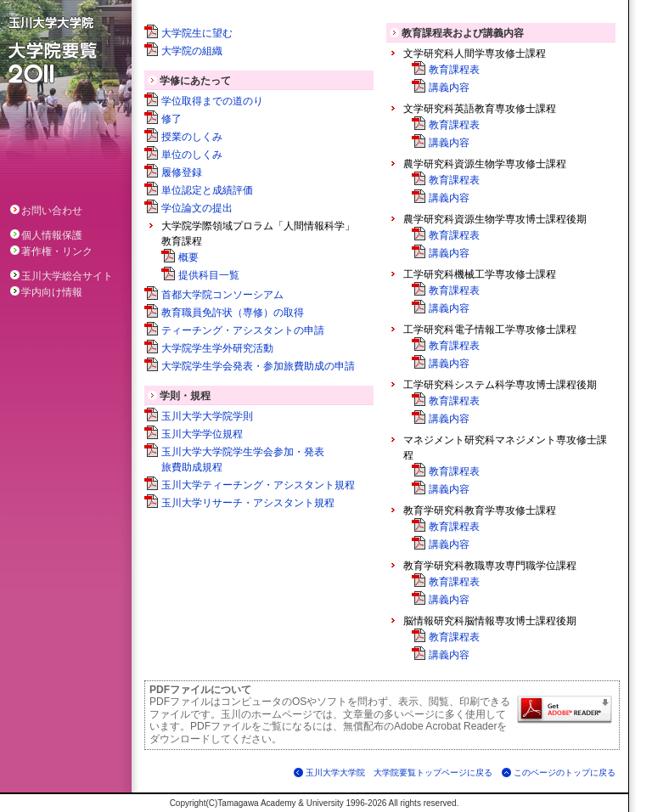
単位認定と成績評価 (207, 190)
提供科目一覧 (209, 275)
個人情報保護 (46, 235)
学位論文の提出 (197, 208)
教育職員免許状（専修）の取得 (233, 313)
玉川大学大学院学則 (207, 416)
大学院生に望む (197, 33)
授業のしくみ (192, 137)
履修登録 (182, 172)
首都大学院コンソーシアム (222, 295)
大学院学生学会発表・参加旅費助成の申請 (258, 366)
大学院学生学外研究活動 (217, 348)
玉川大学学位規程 (202, 434)
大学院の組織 (192, 51)
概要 (188, 257)
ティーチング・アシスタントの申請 (243, 330)
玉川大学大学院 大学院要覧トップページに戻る (399, 773)
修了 (171, 119)
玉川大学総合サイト (62, 276)
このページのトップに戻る (565, 773)
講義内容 (449, 87)
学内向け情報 (46, 292)
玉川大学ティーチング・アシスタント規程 (258, 485)
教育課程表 (454, 70)
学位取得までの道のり (212, 101)
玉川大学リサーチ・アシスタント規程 (248, 503)
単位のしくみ (192, 155)
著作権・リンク (51, 251)
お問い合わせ (46, 211)
